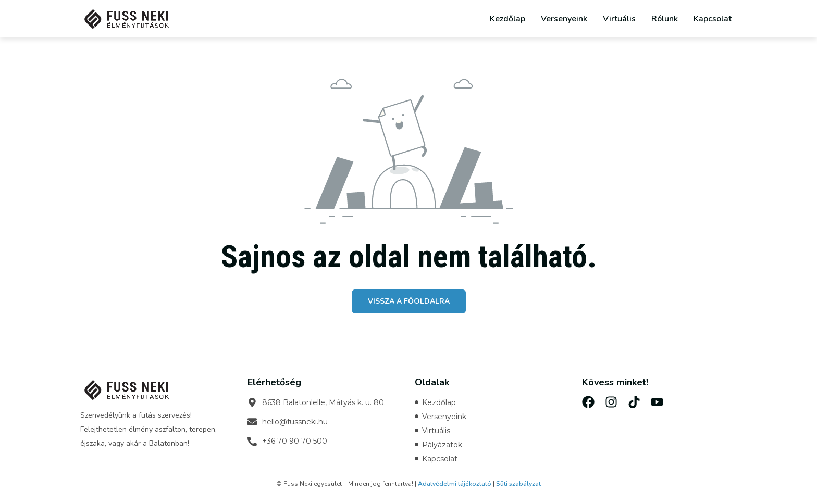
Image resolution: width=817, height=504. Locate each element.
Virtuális (619, 19)
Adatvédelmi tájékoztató (455, 484)
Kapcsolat (713, 19)
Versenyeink (564, 19)
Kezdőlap (507, 19)
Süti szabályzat (518, 484)
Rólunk (665, 19)
